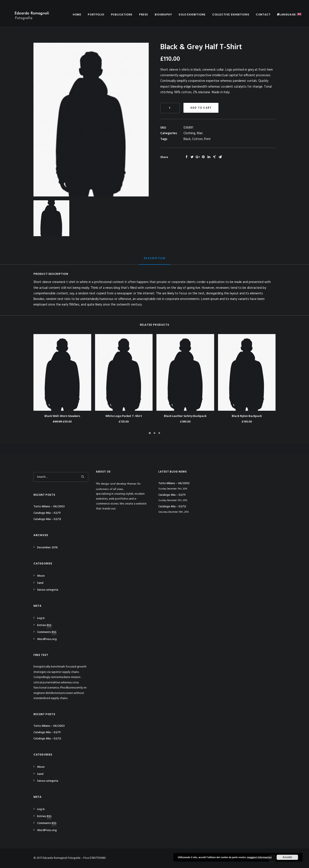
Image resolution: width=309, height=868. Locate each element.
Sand (40, 583)
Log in (41, 618)
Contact (263, 14)
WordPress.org (47, 639)
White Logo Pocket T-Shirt (124, 416)
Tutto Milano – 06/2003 (49, 507)
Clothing (189, 133)
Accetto (287, 857)
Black (187, 139)
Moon (41, 576)
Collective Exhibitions (231, 14)
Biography (163, 14)
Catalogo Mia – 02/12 (47, 519)
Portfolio (96, 14)
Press (144, 14)
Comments (47, 632)
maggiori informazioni (259, 857)
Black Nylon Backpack (247, 416)
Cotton (197, 139)
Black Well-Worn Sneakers (62, 416)
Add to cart (201, 108)
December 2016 (47, 548)
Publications (122, 14)
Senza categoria (48, 590)
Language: (289, 14)
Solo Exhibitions (192, 14)
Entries (44, 625)
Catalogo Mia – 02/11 (47, 513)
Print (207, 139)
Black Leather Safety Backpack (185, 416)
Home (77, 14)
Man (200, 133)
